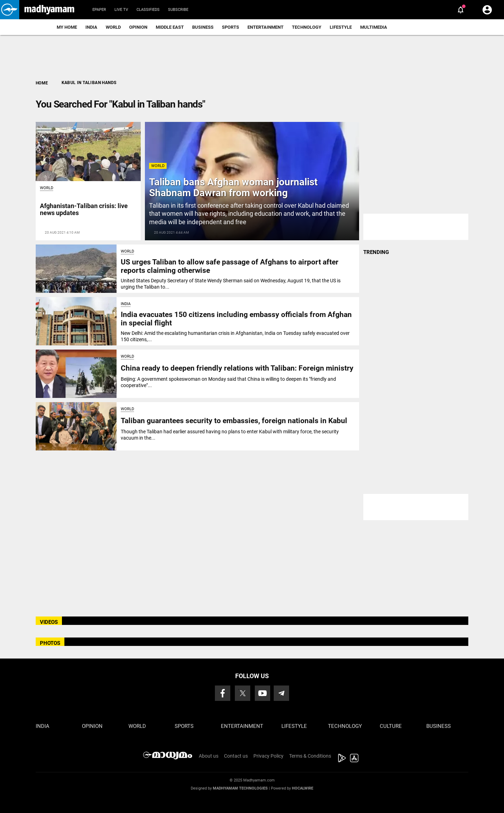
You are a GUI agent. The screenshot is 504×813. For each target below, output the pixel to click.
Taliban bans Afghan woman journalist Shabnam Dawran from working (233, 187)
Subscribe (178, 10)
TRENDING (376, 252)
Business (203, 27)
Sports (230, 27)
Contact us (236, 756)
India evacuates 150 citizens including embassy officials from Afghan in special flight (236, 319)
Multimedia (374, 27)
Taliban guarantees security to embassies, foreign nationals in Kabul (234, 421)
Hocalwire (303, 788)
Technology (307, 27)
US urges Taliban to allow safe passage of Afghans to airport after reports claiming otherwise (230, 266)
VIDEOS (49, 622)
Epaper (99, 10)
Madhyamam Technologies (240, 788)
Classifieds (148, 10)
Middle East (170, 27)
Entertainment (265, 27)
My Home (67, 27)
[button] (10, 10)
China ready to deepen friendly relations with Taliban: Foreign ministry (237, 368)
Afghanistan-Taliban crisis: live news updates (84, 209)
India (91, 27)
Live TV (121, 10)
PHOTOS (50, 643)
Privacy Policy (268, 756)
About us (209, 756)
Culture (391, 726)
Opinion (138, 27)
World (113, 27)
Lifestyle (341, 27)
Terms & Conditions (310, 756)
